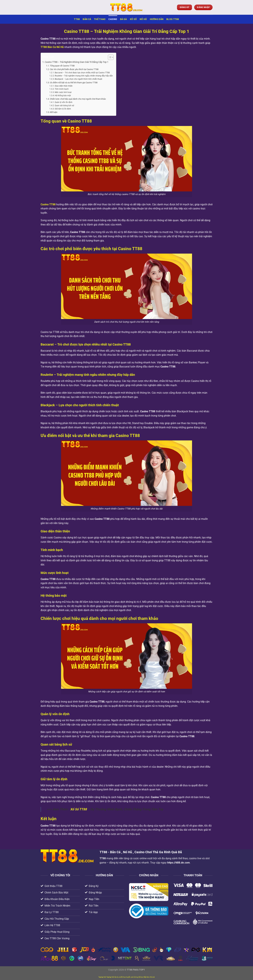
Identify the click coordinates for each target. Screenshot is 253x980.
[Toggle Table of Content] (109, 57)
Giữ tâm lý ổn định (63, 109)
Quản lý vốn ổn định (64, 102)
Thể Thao (100, 19)
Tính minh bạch (62, 89)
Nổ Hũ (143, 19)
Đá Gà (123, 19)
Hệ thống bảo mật (63, 96)
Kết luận (54, 112)
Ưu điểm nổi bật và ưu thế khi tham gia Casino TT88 (74, 83)
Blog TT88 (173, 19)
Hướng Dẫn (157, 19)
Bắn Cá (87, 19)
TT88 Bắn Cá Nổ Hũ (52, 47)
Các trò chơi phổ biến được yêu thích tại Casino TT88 (74, 69)
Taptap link (102, 977)
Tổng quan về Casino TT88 (62, 66)
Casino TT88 (48, 204)
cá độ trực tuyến (125, 977)
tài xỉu (117, 977)
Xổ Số (133, 19)
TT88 (77, 19)
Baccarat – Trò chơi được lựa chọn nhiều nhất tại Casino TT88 (82, 73)
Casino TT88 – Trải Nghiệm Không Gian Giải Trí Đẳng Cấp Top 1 (77, 62)
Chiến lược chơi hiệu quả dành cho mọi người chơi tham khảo (78, 99)
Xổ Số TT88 (79, 809)
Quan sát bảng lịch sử (64, 106)
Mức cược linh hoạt (63, 92)
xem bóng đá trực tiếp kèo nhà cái (143, 977)
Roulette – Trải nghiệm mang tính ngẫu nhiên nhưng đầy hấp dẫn (84, 76)
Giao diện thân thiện (64, 86)
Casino (113, 19)
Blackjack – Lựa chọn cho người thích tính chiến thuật (78, 79)
